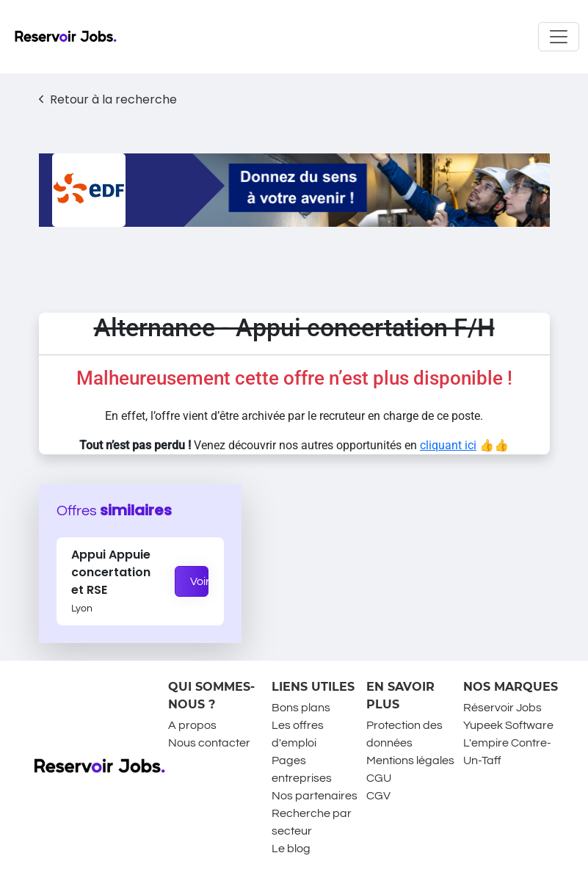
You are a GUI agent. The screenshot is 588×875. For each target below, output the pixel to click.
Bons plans (301, 708)
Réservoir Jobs (502, 708)
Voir (200, 581)
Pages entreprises (302, 769)
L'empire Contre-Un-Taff (507, 752)
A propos (192, 725)
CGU (379, 778)
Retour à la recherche (108, 99)
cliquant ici (448, 445)
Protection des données (404, 734)
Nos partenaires (315, 796)
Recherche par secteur (312, 822)
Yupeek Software (508, 725)
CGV (378, 796)
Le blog (291, 849)
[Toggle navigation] (559, 37)
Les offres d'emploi (298, 734)
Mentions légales (410, 760)
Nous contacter (209, 743)
